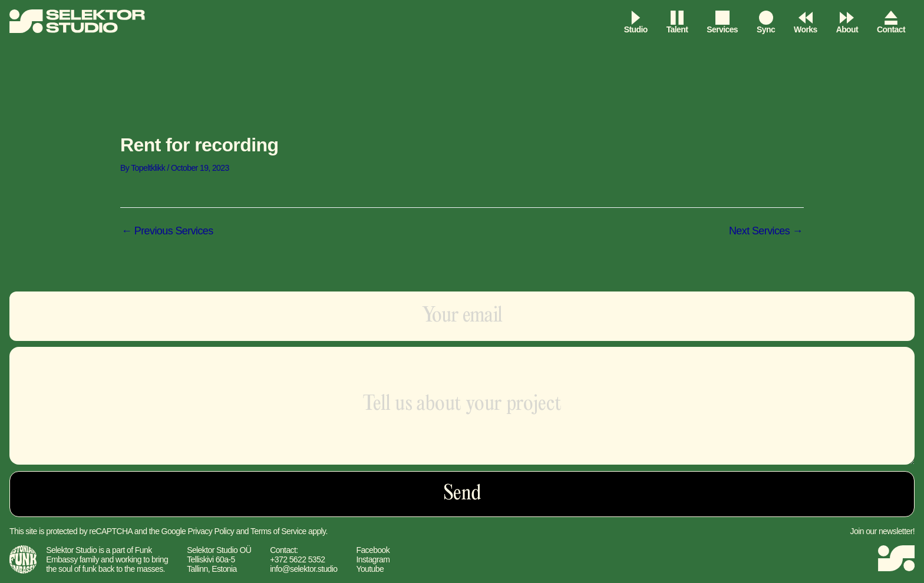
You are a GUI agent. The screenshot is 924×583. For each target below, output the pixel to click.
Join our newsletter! (882, 531)
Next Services (766, 231)
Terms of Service (278, 531)
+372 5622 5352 (297, 559)
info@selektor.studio (303, 569)
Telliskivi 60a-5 (211, 559)
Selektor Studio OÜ (219, 550)
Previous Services (167, 231)
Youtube (370, 569)
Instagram (373, 559)
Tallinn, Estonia (212, 569)
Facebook (373, 550)
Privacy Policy (211, 531)
